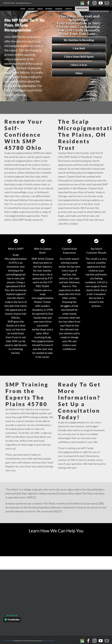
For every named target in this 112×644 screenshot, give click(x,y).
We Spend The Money (49, 641)
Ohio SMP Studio (8, 641)
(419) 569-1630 (9, 3)
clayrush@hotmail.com (23, 3)
